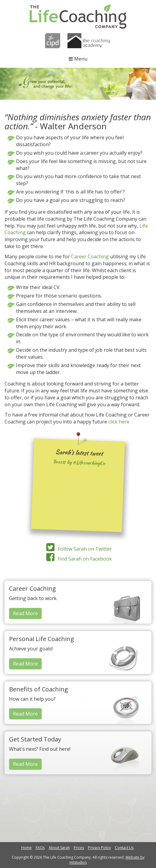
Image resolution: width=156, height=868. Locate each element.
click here (119, 422)
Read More (25, 613)
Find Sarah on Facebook (78, 559)
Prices (79, 848)
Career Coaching (90, 256)
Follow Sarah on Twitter (78, 549)
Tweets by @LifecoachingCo (79, 463)
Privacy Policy (99, 848)
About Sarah (59, 848)
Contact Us (124, 848)
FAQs (40, 848)
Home (26, 848)
